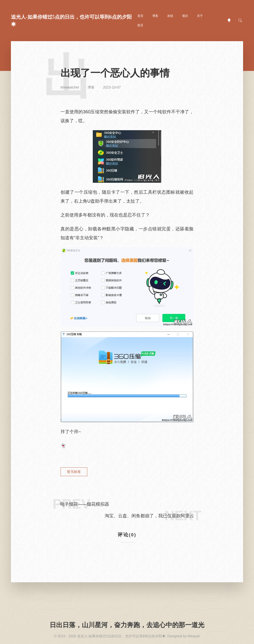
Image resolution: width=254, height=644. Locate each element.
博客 (155, 16)
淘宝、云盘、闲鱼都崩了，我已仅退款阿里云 (149, 516)
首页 (140, 16)
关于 (200, 16)
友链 (170, 16)
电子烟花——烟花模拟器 (85, 504)
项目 (185, 16)
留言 (140, 25)
